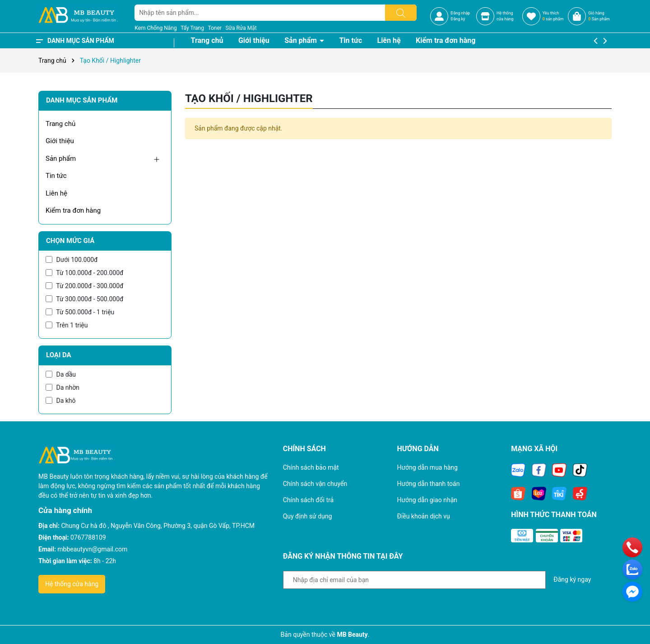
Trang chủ (207, 40)
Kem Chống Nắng (156, 28)
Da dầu (61, 374)
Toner (214, 28)
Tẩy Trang (192, 28)
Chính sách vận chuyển (315, 484)
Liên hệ (389, 40)
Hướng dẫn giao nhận (427, 500)
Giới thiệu (254, 40)
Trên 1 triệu (67, 325)
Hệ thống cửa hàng (72, 584)
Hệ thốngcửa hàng (505, 16)
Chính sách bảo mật (311, 467)
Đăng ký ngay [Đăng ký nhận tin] (572, 579)
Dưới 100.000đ (72, 260)
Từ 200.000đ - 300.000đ (84, 286)
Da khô (61, 401)
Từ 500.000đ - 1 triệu (80, 312)
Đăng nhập (460, 13)
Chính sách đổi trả (308, 500)
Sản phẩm (302, 40)
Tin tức (351, 40)
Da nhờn (63, 387)
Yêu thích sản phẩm (553, 16)
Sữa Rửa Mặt (241, 28)
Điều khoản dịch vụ (423, 516)
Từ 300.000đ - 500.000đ (84, 299)
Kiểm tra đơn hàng (446, 40)
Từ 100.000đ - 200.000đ (84, 273)
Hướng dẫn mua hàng (427, 467)
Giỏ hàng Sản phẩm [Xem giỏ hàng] (599, 16)
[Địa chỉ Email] (415, 580)
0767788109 (88, 537)
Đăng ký (458, 19)
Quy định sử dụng (308, 516)
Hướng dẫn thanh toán (428, 484)
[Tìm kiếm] (401, 13)
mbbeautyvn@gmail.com (92, 549)
